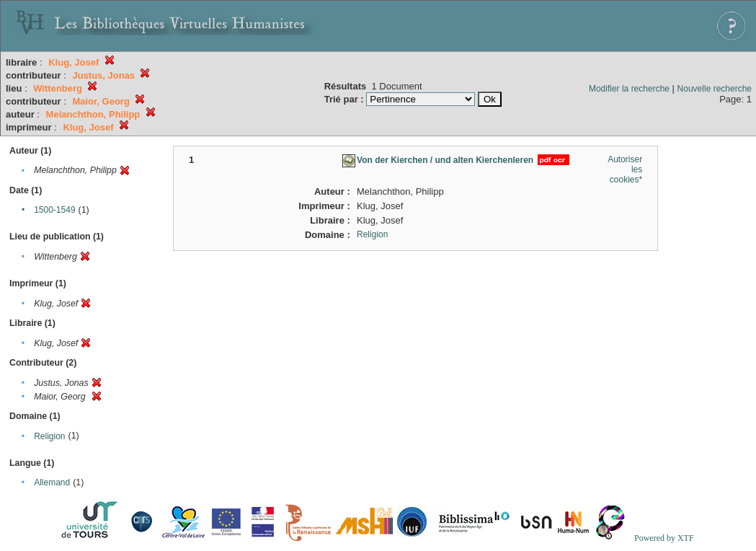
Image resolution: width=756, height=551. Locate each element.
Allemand (52, 482)
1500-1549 (54, 210)
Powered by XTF (664, 538)
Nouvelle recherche (715, 89)
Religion (49, 436)
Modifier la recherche (629, 89)
